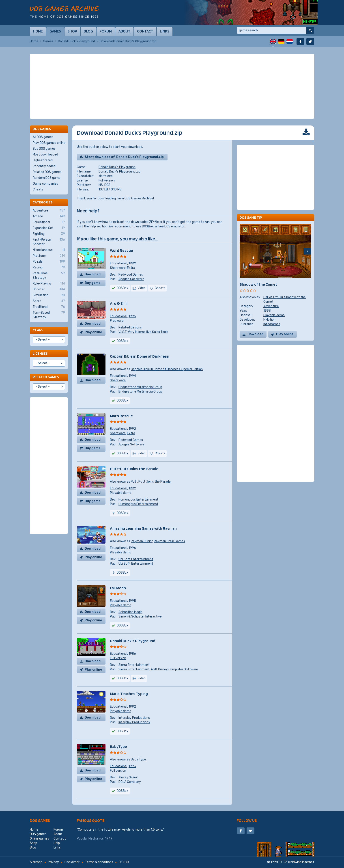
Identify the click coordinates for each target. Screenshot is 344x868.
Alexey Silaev (128, 777)
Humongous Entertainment (138, 500)
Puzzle (49, 262)
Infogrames (272, 324)
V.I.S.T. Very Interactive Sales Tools (143, 332)
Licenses (40, 353)
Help (57, 843)
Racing (49, 268)
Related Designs (130, 327)
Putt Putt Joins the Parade (151, 482)
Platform (49, 256)
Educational (119, 263)
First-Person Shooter (49, 242)
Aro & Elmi (119, 303)
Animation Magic (130, 612)
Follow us (247, 820)
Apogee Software (131, 279)
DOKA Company (130, 782)
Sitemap (36, 862)
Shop (72, 31)
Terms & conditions (99, 862)
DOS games (40, 820)
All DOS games (43, 137)
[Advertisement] (172, 86)
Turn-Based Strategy (49, 315)
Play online (93, 332)
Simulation (49, 295)
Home (38, 31)
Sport (49, 301)
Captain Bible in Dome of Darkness (139, 356)
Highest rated (43, 160)
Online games (39, 839)
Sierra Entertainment (134, 665)
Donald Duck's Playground (76, 41)
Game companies (45, 184)
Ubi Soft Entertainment (136, 559)
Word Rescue (121, 250)
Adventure (271, 306)
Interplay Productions (134, 718)
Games (55, 31)
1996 (132, 316)
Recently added (44, 166)
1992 (132, 263)
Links (165, 31)
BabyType (118, 746)
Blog (88, 31)
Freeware (117, 321)
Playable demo (121, 493)
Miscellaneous (49, 250)
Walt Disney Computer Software (174, 669)
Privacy (53, 862)
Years (38, 330)
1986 (132, 654)
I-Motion (269, 320)
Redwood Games (131, 275)
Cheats (38, 189)
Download (93, 274)
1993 (132, 766)
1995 (132, 601)
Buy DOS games (44, 149)
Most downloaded (45, 154)
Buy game (93, 283)
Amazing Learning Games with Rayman (143, 528)
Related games (46, 377)
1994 (132, 376)
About (124, 31)
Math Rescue (121, 416)
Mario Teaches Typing (129, 694)
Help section (99, 226)
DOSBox (148, 226)
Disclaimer (72, 862)
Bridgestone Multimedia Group (140, 387)
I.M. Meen (118, 588)
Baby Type (138, 759)
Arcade (49, 216)
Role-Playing (49, 284)
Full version (107, 180)
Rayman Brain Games (169, 541)
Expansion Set (49, 228)
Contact (145, 31)
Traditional (49, 307)
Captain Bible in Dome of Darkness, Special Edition (167, 369)
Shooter (49, 289)
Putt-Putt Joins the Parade (134, 469)
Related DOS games (47, 172)
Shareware (118, 268)
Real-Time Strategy (49, 275)
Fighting (49, 234)
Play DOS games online (49, 143)
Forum (106, 31)
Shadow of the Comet (258, 284)
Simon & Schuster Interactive (140, 616)
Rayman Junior (142, 541)
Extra (131, 268)
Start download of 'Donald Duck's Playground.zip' (125, 157)
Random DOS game (47, 178)
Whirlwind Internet (301, 862)
